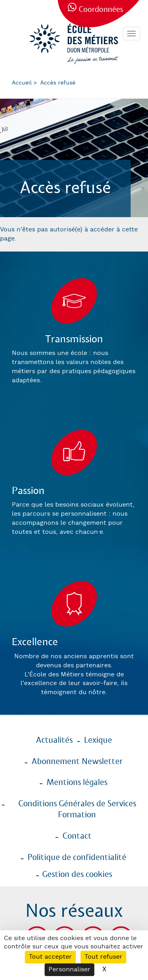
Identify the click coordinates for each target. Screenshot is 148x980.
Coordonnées (101, 10)
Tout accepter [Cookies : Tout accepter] (50, 957)
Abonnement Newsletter (77, 762)
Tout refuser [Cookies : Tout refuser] (103, 957)
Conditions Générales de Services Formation (77, 810)
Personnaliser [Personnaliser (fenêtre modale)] (69, 970)
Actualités (54, 740)
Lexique (98, 740)
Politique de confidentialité (77, 858)
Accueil (22, 83)
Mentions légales (77, 783)
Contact (77, 836)
